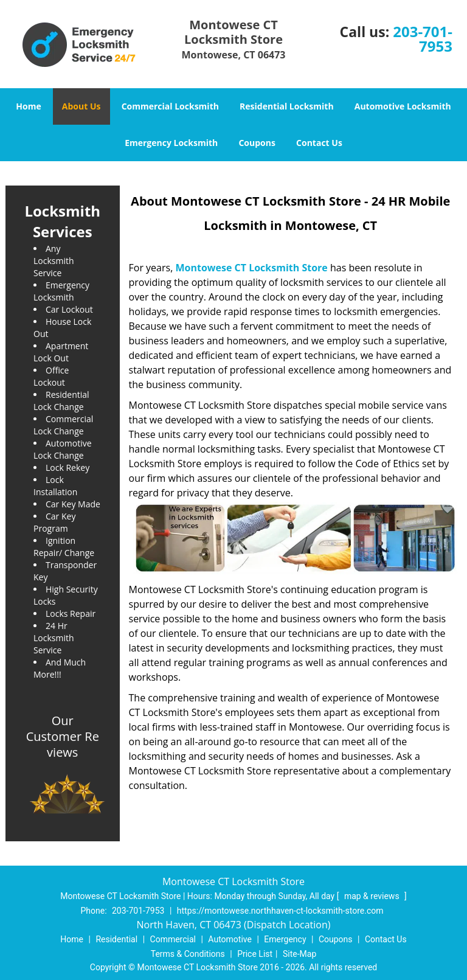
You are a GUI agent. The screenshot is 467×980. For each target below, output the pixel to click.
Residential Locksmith (287, 106)
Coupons (257, 143)
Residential (116, 939)
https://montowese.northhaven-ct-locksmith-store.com (280, 911)
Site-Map (299, 954)
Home (28, 106)
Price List (255, 954)
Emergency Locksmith (171, 143)
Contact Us (319, 143)
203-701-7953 (423, 39)
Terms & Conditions (188, 954)
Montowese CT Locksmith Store (251, 268)
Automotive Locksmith (403, 106)
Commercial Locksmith (170, 106)
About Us (81, 106)
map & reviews (373, 896)
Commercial (173, 939)
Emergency (285, 939)
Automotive (230, 939)
